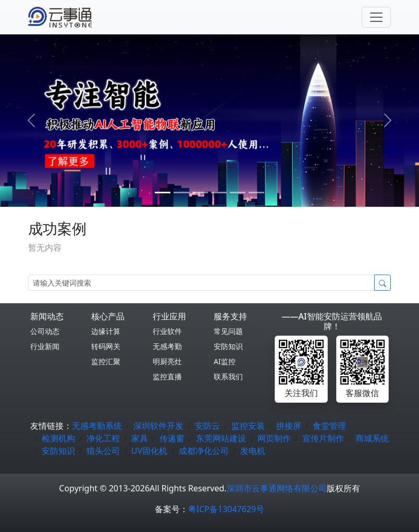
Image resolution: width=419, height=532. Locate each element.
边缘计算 (106, 331)
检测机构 (58, 438)
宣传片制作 (323, 438)
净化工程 (103, 438)
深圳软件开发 (158, 426)
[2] (200, 193)
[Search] (201, 283)
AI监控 (225, 361)
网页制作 (274, 438)
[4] (238, 193)
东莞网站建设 (221, 438)
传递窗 (172, 438)
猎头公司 (103, 451)
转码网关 (106, 346)
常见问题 (228, 331)
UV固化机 (149, 451)
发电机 (253, 451)
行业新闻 (45, 346)
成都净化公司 (204, 451)
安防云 (207, 426)
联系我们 (228, 376)
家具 (140, 438)
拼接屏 (289, 426)
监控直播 (167, 376)
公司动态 (45, 331)
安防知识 (228, 346)
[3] (219, 193)
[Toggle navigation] (376, 17)
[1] (181, 193)
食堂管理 (329, 426)
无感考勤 (167, 346)
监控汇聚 (106, 361)
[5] (256, 193)
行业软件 (167, 331)
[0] (163, 193)
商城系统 (372, 438)
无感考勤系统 (97, 426)
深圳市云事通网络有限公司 (277, 488)
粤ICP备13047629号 (226, 509)
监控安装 (248, 426)
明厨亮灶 (167, 361)
